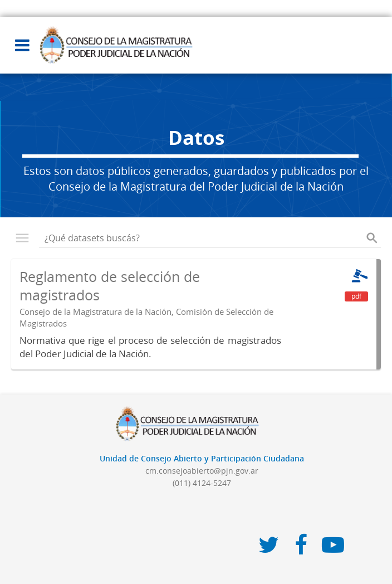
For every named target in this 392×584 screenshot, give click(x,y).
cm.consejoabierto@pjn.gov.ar (202, 471)
